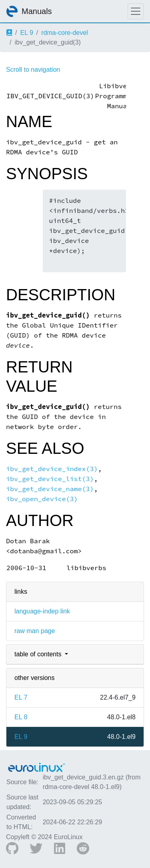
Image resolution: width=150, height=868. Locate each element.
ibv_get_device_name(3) (50, 489)
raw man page (35, 631)
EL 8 (21, 717)
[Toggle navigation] (136, 11)
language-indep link (42, 611)
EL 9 (26, 33)
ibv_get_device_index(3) (52, 469)
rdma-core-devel (64, 33)
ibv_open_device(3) (42, 499)
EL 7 (21, 697)
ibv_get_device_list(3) (50, 479)
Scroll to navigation (33, 70)
